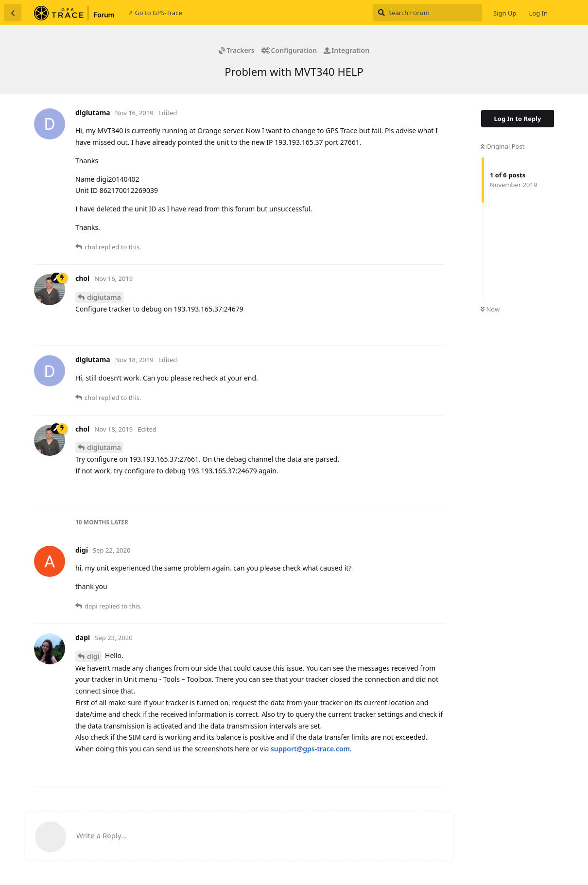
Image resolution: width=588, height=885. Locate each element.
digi (93, 656)
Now (490, 309)
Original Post (502, 146)
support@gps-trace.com (310, 749)
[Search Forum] (427, 13)
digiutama (104, 297)
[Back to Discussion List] (13, 13)
